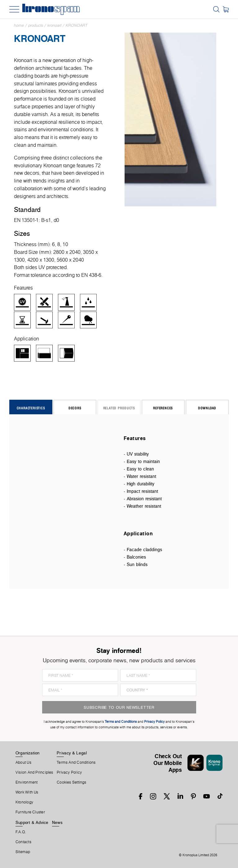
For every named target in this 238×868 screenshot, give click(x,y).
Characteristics (31, 408)
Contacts (23, 842)
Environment (26, 782)
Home (19, 25)
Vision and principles (34, 772)
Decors (75, 408)
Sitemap (23, 852)
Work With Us (27, 792)
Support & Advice (32, 822)
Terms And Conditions (76, 762)
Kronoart (54, 25)
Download (207, 408)
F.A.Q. (21, 832)
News (57, 822)
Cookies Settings (72, 782)
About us (23, 762)
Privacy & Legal (72, 753)
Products (36, 25)
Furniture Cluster (30, 812)
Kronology (24, 802)
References (163, 408)
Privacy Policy (69, 772)
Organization (28, 753)
